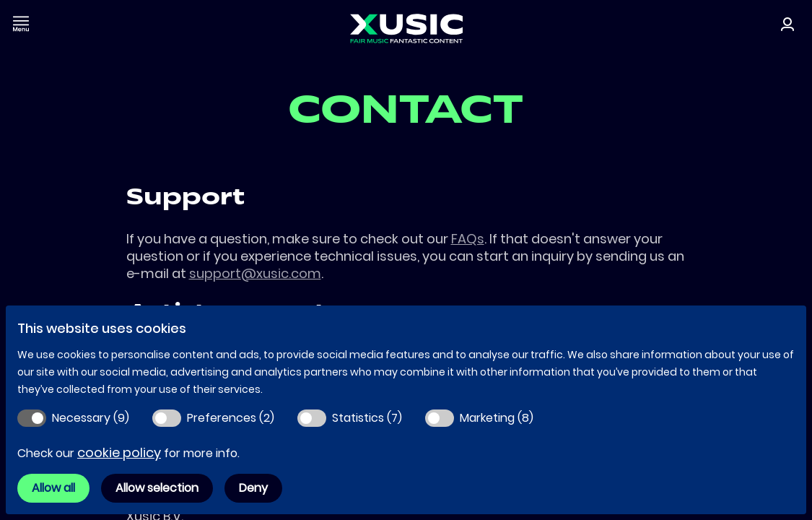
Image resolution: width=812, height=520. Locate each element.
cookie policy (119, 452)
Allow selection (157, 488)
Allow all (53, 488)
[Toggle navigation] (21, 23)
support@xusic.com (255, 273)
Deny (253, 488)
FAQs (468, 239)
